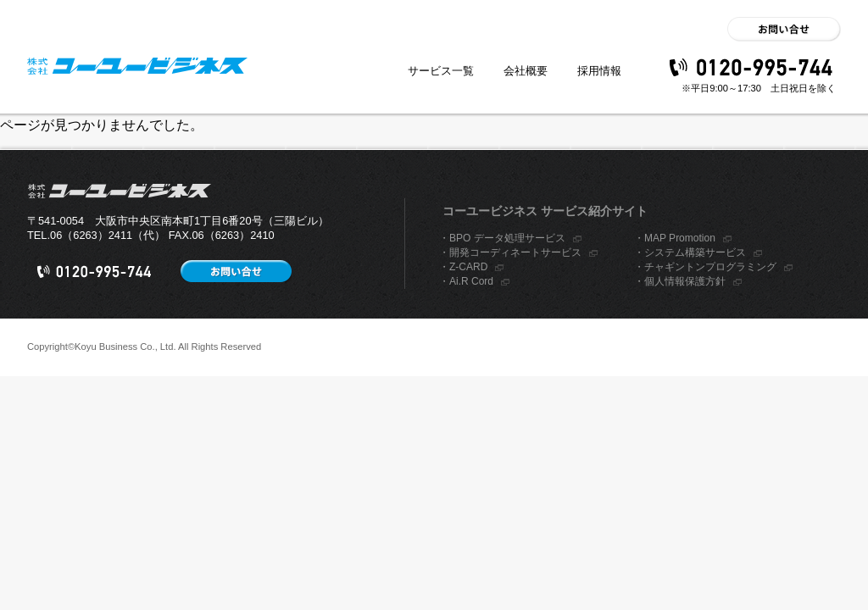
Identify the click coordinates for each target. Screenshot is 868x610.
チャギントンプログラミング (710, 267)
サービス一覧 (441, 71)
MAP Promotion (680, 238)
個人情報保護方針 (685, 281)
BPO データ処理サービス (507, 238)
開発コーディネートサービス (515, 252)
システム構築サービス (695, 252)
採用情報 (599, 71)
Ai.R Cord (471, 281)
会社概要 (526, 71)
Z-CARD (468, 267)
